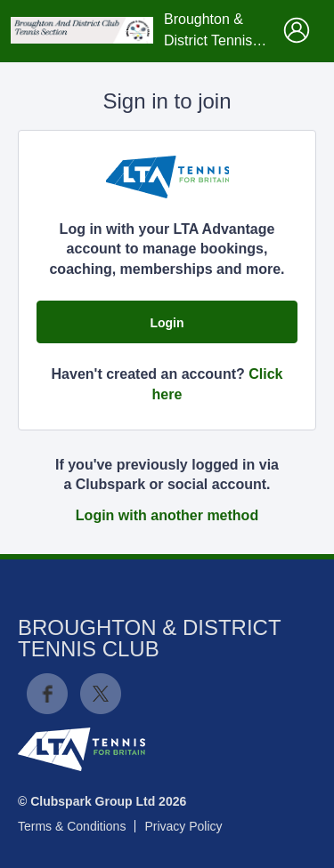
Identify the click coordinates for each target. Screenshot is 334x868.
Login (167, 323)
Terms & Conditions (72, 826)
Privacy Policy (183, 826)
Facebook (47, 694)
